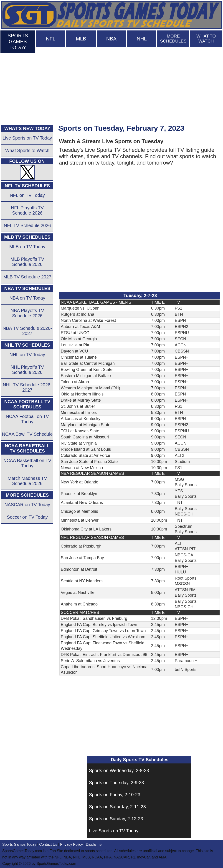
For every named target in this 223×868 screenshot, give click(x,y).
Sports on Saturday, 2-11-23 (117, 807)
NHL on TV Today (27, 355)
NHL (142, 39)
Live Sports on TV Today (114, 831)
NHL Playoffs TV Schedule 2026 (27, 370)
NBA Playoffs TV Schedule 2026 (27, 313)
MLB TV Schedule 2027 (27, 277)
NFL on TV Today (27, 195)
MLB (81, 39)
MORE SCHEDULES (173, 39)
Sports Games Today (19, 844)
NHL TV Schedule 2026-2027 (27, 387)
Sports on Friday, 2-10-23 (115, 795)
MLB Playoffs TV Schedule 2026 (27, 262)
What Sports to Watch (27, 150)
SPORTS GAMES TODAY (18, 41)
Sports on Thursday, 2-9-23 (117, 783)
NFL (51, 39)
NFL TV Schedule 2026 (27, 225)
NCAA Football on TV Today (27, 419)
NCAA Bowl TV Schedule (27, 434)
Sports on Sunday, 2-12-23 (116, 819)
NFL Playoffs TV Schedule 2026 (27, 210)
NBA (111, 39)
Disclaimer (94, 844)
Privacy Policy (71, 844)
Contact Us (48, 844)
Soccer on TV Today (27, 517)
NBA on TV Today (27, 298)
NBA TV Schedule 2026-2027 (27, 331)
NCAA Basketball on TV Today (27, 463)
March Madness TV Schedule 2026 (27, 481)
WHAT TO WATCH (206, 39)
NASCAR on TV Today (27, 505)
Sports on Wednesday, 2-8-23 (119, 770)
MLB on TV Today (27, 247)
